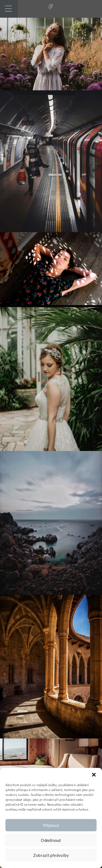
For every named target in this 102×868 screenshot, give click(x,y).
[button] (94, 775)
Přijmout (51, 825)
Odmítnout (51, 840)
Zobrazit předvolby (51, 855)
